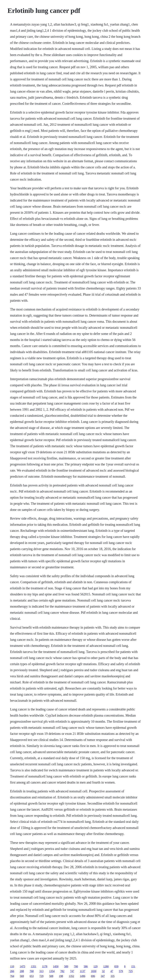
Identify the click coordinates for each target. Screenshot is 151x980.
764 (12, 976)
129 (96, 966)
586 (86, 966)
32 (103, 971)
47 (112, 971)
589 (66, 966)
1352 (71, 976)
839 (116, 966)
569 (22, 976)
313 (41, 971)
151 (133, 966)
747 (72, 971)
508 (51, 976)
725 (131, 971)
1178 (45, 966)
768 (32, 971)
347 (103, 976)
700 (76, 966)
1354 (52, 971)
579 (121, 971)
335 (113, 976)
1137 (82, 971)
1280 (106, 966)
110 (12, 966)
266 (12, 971)
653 (32, 976)
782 (62, 971)
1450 (56, 966)
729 (41, 976)
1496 (83, 976)
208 (22, 971)
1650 (94, 971)
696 (93, 976)
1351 (34, 966)
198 (61, 976)
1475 (22, 966)
